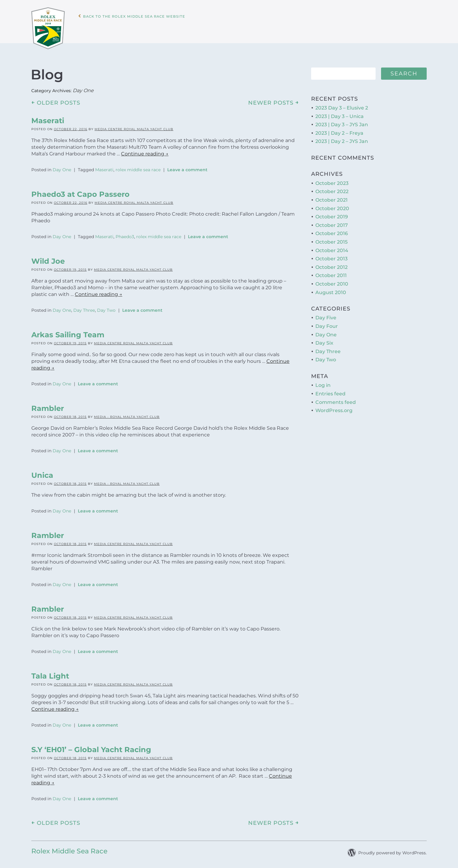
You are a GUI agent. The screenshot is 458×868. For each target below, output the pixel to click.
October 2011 (331, 273)
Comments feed (336, 399)
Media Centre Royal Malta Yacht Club (134, 126)
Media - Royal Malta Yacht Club (127, 414)
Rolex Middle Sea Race (69, 848)
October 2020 (332, 206)
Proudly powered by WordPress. (392, 850)
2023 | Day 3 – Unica (340, 114)
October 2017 (332, 222)
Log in (323, 383)
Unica (42, 472)
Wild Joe (48, 258)
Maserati (48, 118)
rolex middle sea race (138, 167)
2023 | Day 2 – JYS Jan (342, 139)
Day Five (326, 315)
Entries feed (330, 391)
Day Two (106, 307)
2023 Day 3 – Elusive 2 (342, 105)
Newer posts (274, 100)
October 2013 (331, 256)
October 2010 (332, 281)
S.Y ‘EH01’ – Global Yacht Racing (91, 747)
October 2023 (332, 181)
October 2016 (332, 231)
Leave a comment (187, 167)
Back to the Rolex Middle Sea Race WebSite (152, 27)
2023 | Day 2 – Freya (339, 130)
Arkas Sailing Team (68, 332)
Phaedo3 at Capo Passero (80, 191)
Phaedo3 (125, 234)
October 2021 (331, 197)
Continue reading (145, 151)
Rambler (48, 406)
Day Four (327, 323)
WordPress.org (334, 408)
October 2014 (332, 248)
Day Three (84, 307)
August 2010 (331, 290)
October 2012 (331, 264)
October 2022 (332, 189)
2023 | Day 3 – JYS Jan (342, 122)
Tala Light (50, 673)
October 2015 (331, 239)
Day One (62, 167)
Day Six (324, 340)
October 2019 (332, 214)
